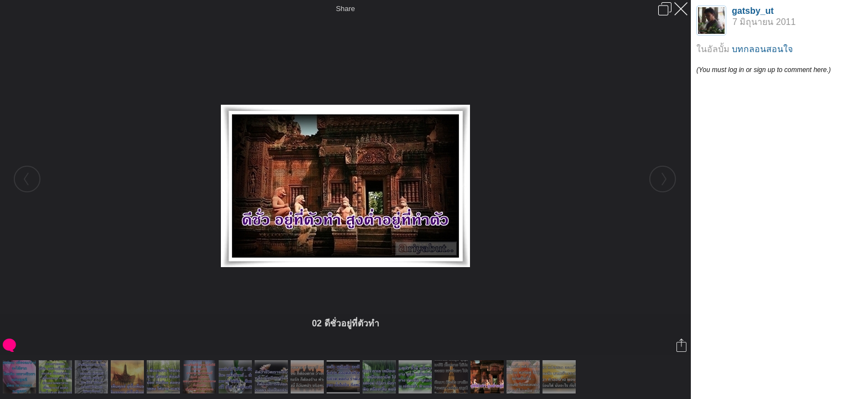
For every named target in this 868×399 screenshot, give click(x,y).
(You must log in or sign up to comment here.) (764, 70)
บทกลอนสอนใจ (762, 49)
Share (346, 9)
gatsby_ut (753, 11)
